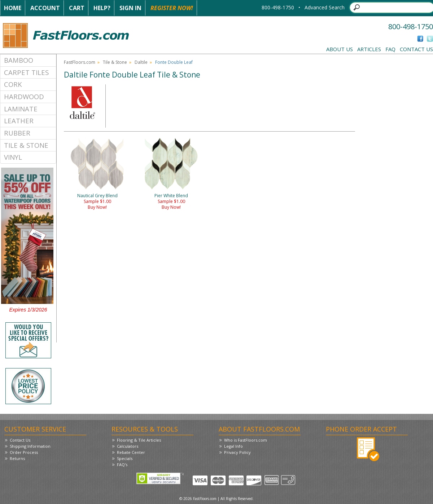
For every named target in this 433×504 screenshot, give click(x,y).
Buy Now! (97, 207)
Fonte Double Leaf (174, 62)
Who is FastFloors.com (246, 440)
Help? (102, 8)
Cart (77, 8)
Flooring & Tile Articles (139, 440)
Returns (17, 458)
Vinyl (13, 157)
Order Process (24, 452)
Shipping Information (30, 446)
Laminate (21, 109)
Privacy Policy (237, 452)
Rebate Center (131, 452)
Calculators (128, 446)
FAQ (390, 49)
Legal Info (233, 446)
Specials (125, 458)
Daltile (141, 62)
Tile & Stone (26, 145)
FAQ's (122, 465)
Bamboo (19, 60)
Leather (19, 121)
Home (13, 8)
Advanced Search (325, 7)
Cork (13, 84)
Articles (369, 49)
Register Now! (172, 8)
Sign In (130, 8)
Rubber (17, 133)
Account (45, 8)
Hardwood (24, 96)
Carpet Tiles (26, 72)
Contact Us (416, 49)
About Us (340, 49)
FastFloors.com (80, 62)
